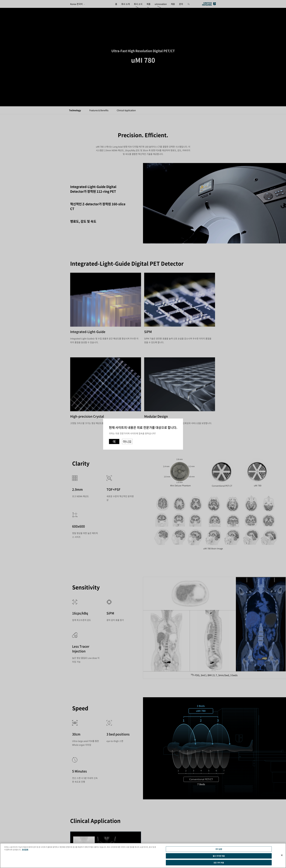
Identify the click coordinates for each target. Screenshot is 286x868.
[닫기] (282, 855)
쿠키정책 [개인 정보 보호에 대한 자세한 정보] (25, 849)
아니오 (127, 441)
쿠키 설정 (219, 849)
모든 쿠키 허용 (219, 863)
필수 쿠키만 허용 (219, 856)
